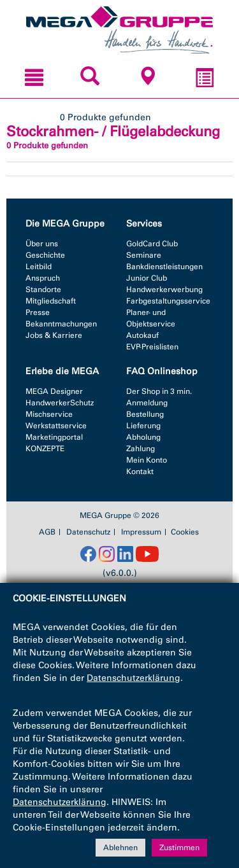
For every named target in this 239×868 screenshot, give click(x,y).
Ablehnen (120, 848)
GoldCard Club (152, 244)
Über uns (42, 244)
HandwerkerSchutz (60, 403)
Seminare (144, 255)
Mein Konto (147, 460)
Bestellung (145, 414)
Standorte (43, 290)
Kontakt (140, 472)
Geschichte (45, 255)
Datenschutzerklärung (134, 678)
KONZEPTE (45, 449)
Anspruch (43, 278)
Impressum (141, 532)
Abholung (143, 437)
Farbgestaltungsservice (168, 301)
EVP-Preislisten (152, 347)
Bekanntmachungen (61, 324)
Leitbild (39, 267)
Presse (38, 312)
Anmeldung (147, 403)
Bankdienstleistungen (164, 267)
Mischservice (49, 414)
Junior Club (147, 278)
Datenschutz (88, 532)
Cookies (185, 532)
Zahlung (141, 449)
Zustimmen (179, 848)
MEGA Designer (54, 391)
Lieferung (143, 426)
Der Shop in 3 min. (159, 391)
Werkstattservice (56, 426)
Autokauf (142, 335)
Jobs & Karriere (54, 335)
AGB (47, 532)
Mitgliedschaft (51, 301)
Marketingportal (54, 437)
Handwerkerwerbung (164, 290)
